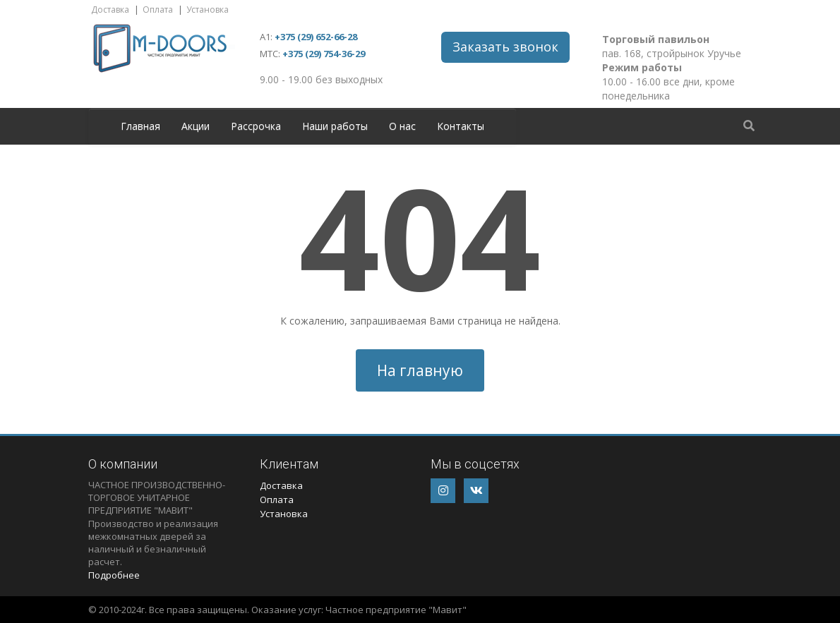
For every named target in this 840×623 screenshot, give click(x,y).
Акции (196, 126)
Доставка (110, 10)
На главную (420, 370)
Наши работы (335, 126)
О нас (402, 126)
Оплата (158, 10)
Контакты (461, 126)
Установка (208, 10)
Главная (140, 126)
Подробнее (114, 575)
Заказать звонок (505, 47)
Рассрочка (256, 126)
